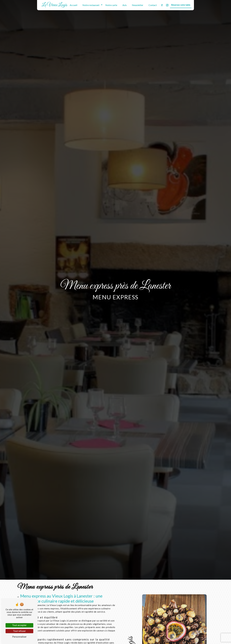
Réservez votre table (181, 5)
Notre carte (111, 5)
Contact (153, 5)
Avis (125, 5)
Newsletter (138, 5)
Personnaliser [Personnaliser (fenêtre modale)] (19, 637)
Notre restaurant (91, 5)
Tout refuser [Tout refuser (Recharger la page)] (19, 631)
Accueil (73, 5)
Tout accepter (19, 625)
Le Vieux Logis (54, 5)
